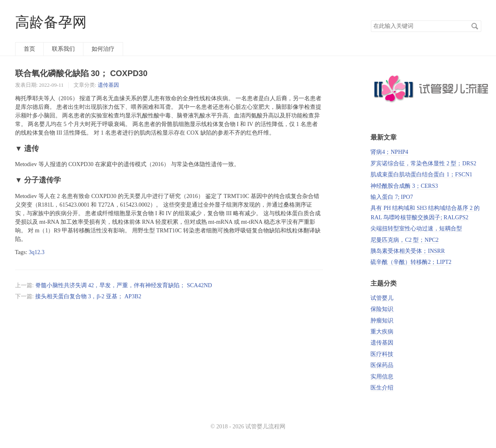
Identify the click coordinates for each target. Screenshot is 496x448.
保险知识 (382, 309)
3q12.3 (37, 252)
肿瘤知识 (382, 321)
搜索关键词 (371, 20)
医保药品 (382, 365)
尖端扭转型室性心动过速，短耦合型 (416, 229)
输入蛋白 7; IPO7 (392, 197)
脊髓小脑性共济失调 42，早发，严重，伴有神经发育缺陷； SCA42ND (123, 285)
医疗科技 (382, 354)
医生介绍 (382, 388)
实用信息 (382, 377)
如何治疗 (103, 49)
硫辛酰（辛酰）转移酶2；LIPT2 (411, 262)
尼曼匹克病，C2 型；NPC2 (404, 240)
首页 (29, 49)
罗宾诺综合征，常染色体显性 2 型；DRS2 (423, 163)
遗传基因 (108, 85)
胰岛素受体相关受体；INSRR (407, 251)
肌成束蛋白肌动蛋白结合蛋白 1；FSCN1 (421, 174)
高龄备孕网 (51, 22)
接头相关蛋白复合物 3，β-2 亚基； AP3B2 (88, 296)
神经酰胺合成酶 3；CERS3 (404, 186)
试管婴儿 (382, 298)
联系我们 (63, 49)
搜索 (475, 26)
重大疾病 (382, 332)
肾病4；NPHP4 (389, 152)
